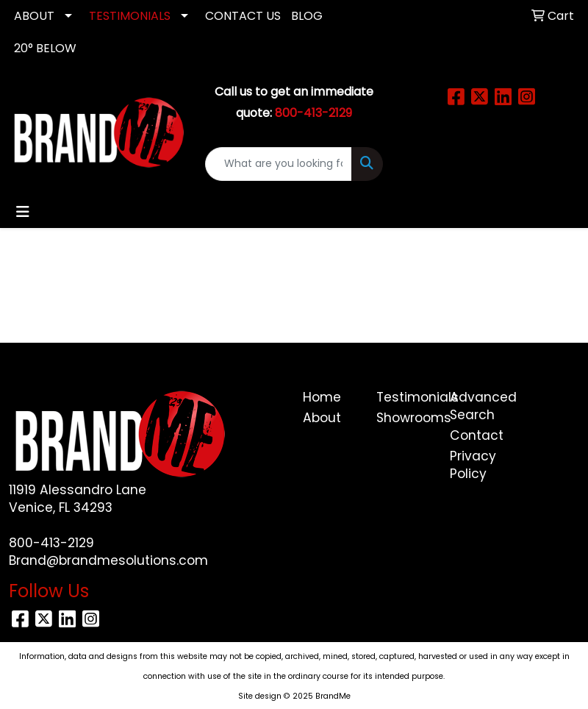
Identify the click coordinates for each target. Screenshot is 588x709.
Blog (307, 16)
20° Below (45, 48)
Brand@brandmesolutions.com (108, 560)
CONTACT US (243, 16)
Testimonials (404, 397)
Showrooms (404, 418)
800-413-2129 (51, 543)
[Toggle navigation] (23, 212)
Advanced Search (478, 406)
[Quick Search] (279, 164)
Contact (477, 435)
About (322, 418)
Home (322, 397)
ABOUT (34, 16)
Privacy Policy (473, 465)
